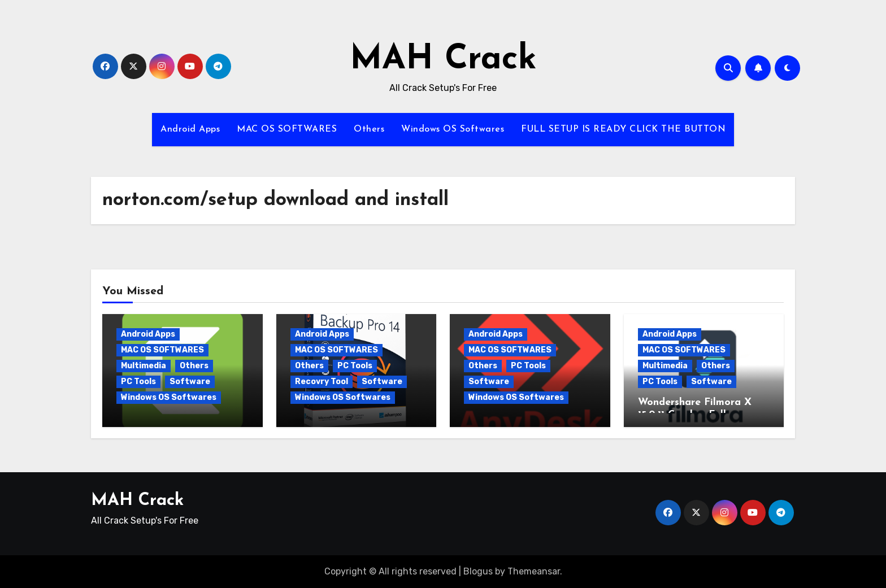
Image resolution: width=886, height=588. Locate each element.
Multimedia (144, 366)
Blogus (478, 571)
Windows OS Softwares (453, 129)
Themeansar (534, 571)
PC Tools (138, 382)
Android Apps (190, 129)
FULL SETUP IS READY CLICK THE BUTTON (623, 129)
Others (369, 129)
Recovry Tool (322, 382)
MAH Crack (443, 60)
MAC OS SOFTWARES (287, 129)
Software (190, 382)
